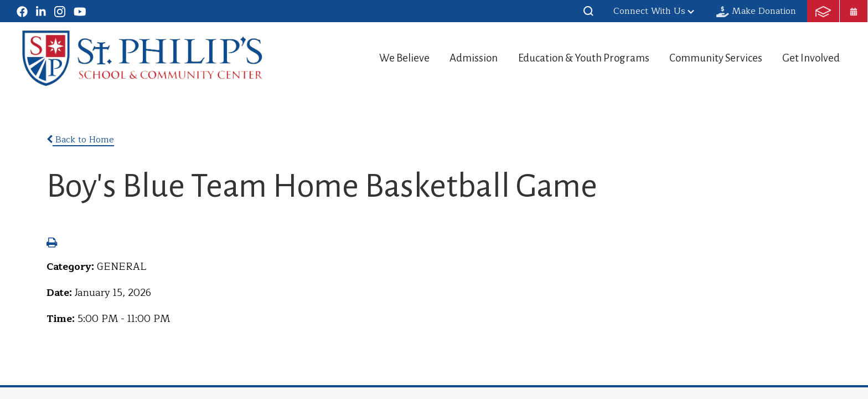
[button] (588, 11)
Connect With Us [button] (654, 11)
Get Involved (812, 58)
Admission (453, 58)
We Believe (376, 58)
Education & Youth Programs (570, 58)
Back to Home (80, 140)
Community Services (709, 58)
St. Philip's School (143, 58)
